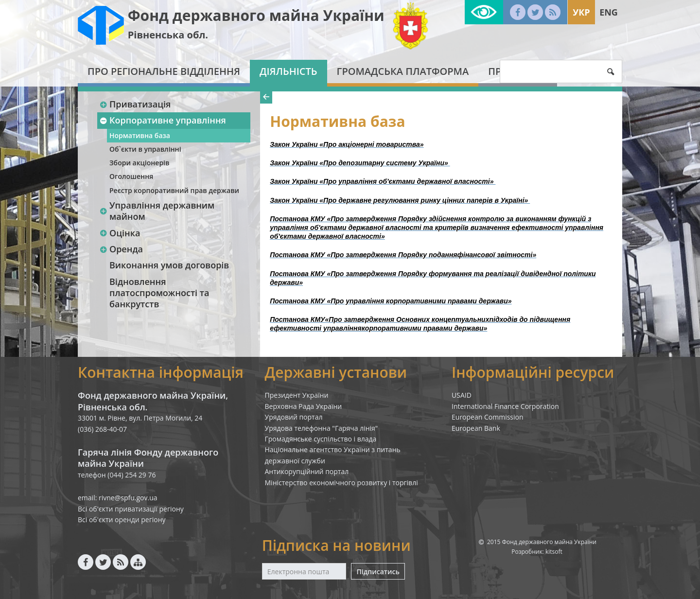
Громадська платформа (403, 71)
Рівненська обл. (168, 35)
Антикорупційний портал (307, 471)
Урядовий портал (294, 417)
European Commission (488, 417)
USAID (462, 395)
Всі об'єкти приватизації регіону (131, 509)
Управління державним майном (157, 211)
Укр (581, 12)
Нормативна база (140, 135)
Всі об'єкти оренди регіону (122, 520)
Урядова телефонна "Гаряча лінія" (322, 428)
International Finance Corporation (505, 406)
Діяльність (289, 71)
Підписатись (378, 572)
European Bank (476, 428)
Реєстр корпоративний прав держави (174, 190)
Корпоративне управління (163, 120)
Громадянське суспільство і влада (321, 439)
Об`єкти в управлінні (145, 149)
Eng (609, 12)
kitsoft (554, 552)
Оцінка (120, 233)
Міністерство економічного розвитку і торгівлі (341, 483)
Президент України (297, 395)
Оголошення (131, 176)
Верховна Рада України (304, 406)
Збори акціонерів (139, 163)
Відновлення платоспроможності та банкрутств (159, 293)
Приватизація (135, 104)
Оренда (121, 249)
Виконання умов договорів (169, 265)
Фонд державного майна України (256, 15)
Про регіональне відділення (164, 71)
